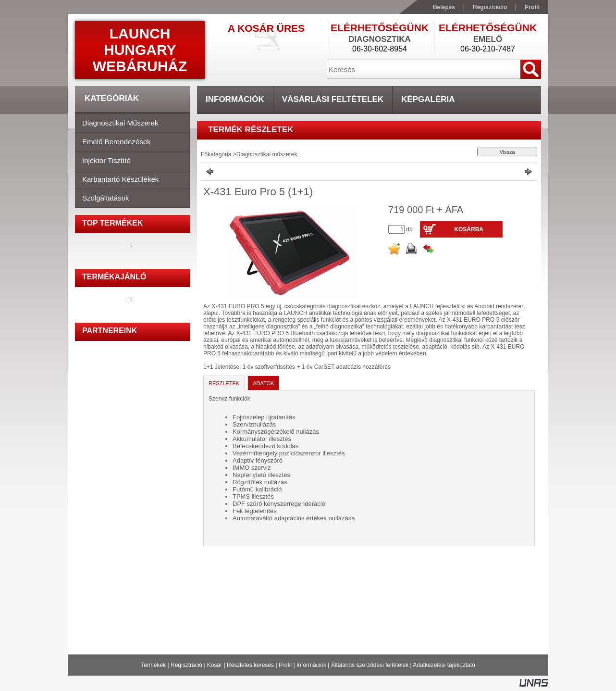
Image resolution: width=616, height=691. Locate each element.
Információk (311, 665)
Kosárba (469, 229)
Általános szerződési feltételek (370, 665)
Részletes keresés (250, 665)
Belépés (444, 7)
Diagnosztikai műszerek (120, 123)
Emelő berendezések (117, 142)
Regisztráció (186, 665)
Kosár (215, 665)
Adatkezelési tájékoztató (444, 665)
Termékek (153, 665)
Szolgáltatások (106, 198)
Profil (285, 665)
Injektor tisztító (106, 160)
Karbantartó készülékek (120, 179)
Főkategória (216, 154)
